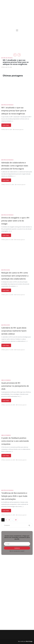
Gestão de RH (6, 270)
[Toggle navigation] (17, 30)
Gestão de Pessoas (7, 58)
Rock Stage (29, 641)
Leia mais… (6, 125)
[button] (15, 55)
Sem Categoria (6, 380)
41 (16, 520)
